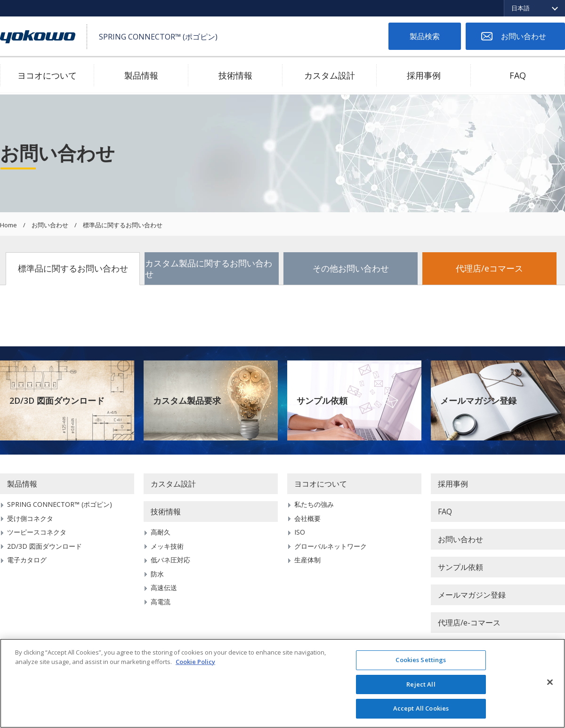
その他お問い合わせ (351, 268)
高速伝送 (164, 588)
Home (8, 225)
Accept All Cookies (421, 708)
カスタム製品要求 (187, 400)
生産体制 (307, 560)
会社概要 (307, 518)
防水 (157, 574)
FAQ (518, 75)
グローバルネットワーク (331, 546)
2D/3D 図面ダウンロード (57, 400)
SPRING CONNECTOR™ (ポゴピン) (60, 504)
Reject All (421, 684)
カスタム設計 (330, 75)
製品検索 (425, 36)
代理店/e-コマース (469, 623)
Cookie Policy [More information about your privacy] (195, 662)
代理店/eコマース (489, 268)
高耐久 (161, 532)
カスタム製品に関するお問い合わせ (209, 268)
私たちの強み (314, 504)
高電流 (161, 602)
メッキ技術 (167, 546)
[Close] (550, 682)
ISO (300, 532)
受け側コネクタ (30, 518)
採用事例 (424, 75)
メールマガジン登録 (478, 400)
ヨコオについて (47, 75)
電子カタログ (27, 560)
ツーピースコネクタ (37, 532)
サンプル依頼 (322, 400)
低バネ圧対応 (170, 560)
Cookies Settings (421, 660)
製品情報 (141, 75)
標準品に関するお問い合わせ (73, 268)
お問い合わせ (524, 36)
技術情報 (235, 75)
